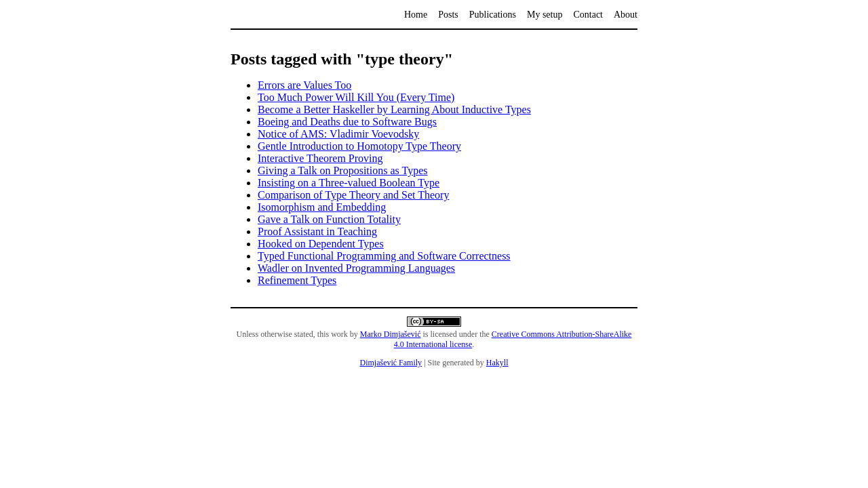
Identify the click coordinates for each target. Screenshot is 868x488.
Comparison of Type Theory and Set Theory (353, 195)
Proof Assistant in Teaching (317, 231)
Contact (588, 15)
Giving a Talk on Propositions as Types (343, 170)
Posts (448, 15)
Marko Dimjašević (391, 334)
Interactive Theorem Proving (320, 158)
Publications (493, 15)
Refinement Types (297, 280)
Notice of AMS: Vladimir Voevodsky (338, 134)
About (626, 15)
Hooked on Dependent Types (321, 244)
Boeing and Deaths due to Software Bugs (347, 122)
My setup (545, 15)
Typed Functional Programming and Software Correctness (384, 256)
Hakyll (497, 363)
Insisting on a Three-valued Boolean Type (349, 183)
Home (416, 15)
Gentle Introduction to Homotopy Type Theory (359, 146)
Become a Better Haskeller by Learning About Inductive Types (394, 109)
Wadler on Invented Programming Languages (356, 268)
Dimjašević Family (391, 363)
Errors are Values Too (304, 85)
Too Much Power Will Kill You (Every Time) (356, 97)
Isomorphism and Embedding (322, 207)
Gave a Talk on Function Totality (329, 219)
